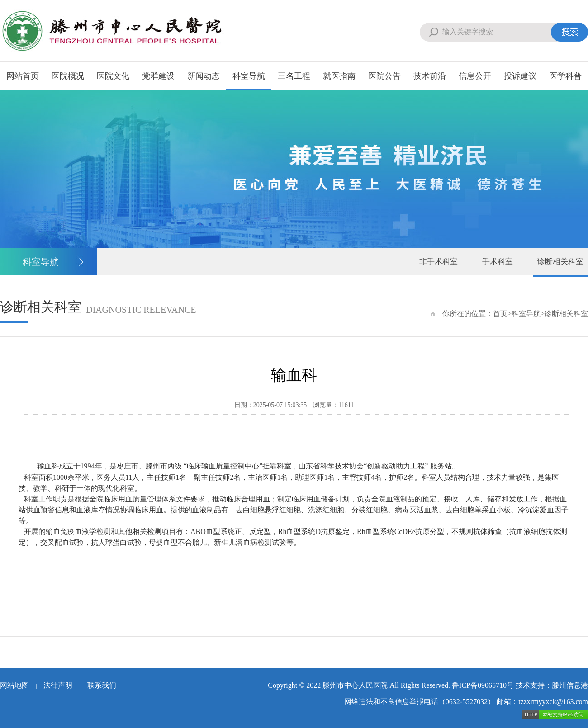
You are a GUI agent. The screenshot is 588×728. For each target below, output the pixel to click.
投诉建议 (520, 76)
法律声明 (58, 685)
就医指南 (339, 76)
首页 (500, 314)
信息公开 (475, 76)
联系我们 (102, 685)
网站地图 (14, 685)
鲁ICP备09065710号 (483, 685)
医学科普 (565, 76)
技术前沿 (430, 76)
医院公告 (384, 76)
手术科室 (498, 262)
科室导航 (249, 76)
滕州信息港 (570, 685)
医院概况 (68, 76)
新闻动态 (204, 76)
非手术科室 (439, 262)
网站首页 (23, 76)
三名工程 (294, 76)
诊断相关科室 (560, 262)
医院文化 (113, 76)
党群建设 (158, 76)
